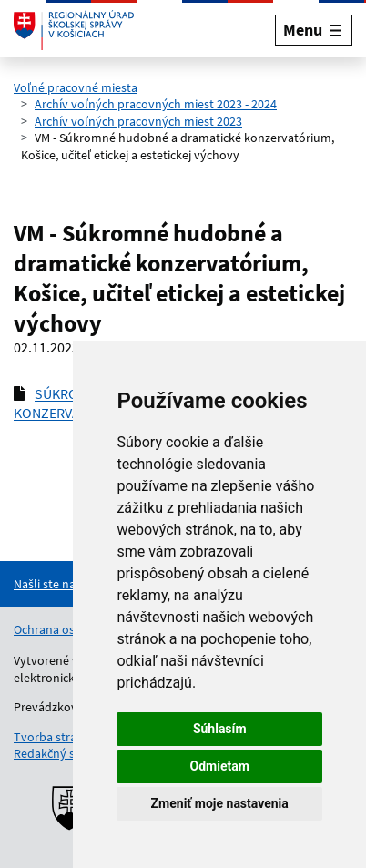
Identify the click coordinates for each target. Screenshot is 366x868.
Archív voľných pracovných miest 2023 (138, 121)
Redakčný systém (61, 753)
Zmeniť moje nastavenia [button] (220, 803)
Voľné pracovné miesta (76, 87)
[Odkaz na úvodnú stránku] (74, 30)
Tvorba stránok (56, 737)
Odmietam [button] (220, 766)
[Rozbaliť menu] (314, 30)
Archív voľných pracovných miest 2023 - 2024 (156, 104)
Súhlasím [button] (220, 729)
